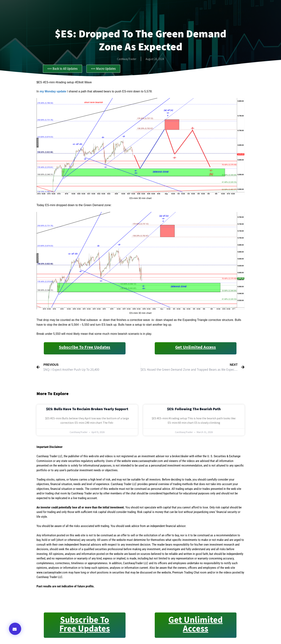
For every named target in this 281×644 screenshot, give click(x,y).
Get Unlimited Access (196, 347)
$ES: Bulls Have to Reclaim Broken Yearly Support (87, 409)
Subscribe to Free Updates (85, 347)
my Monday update (53, 91)
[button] (15, 629)
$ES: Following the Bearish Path (194, 409)
